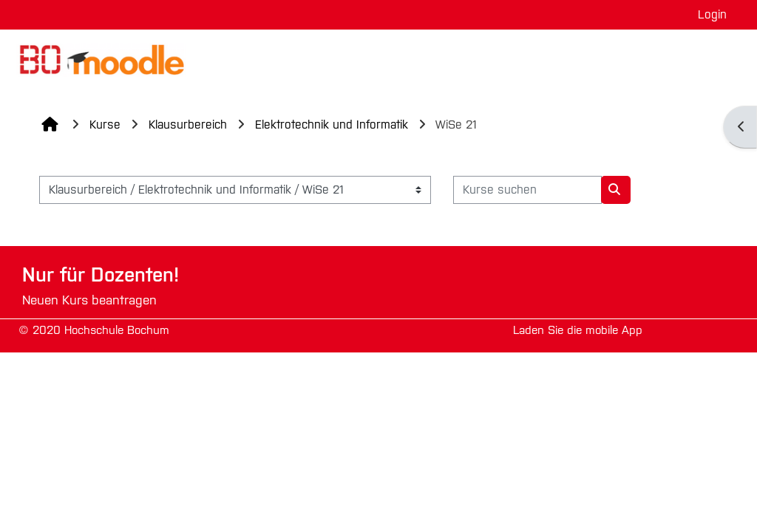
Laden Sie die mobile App (578, 330)
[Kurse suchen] (527, 190)
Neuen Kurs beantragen (89, 300)
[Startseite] (100, 59)
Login (712, 14)
